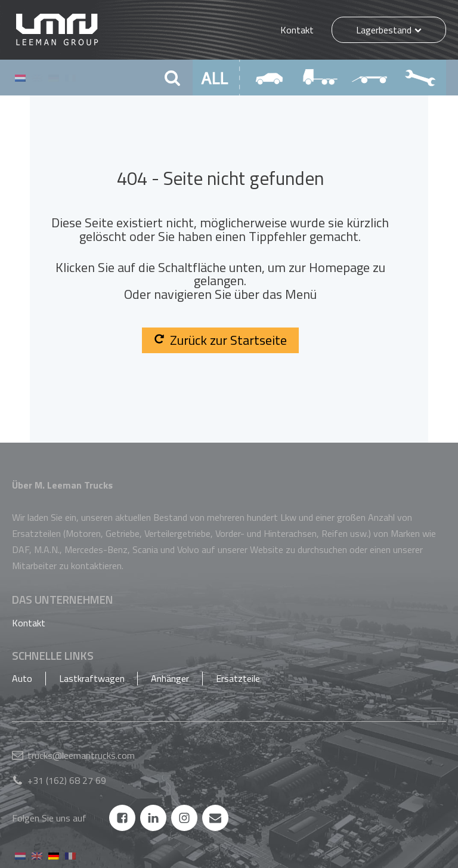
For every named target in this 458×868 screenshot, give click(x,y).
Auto (22, 678)
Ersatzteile (238, 678)
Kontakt (297, 30)
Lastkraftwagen (92, 678)
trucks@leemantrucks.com (81, 755)
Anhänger (170, 678)
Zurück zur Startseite (220, 340)
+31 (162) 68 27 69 (67, 780)
